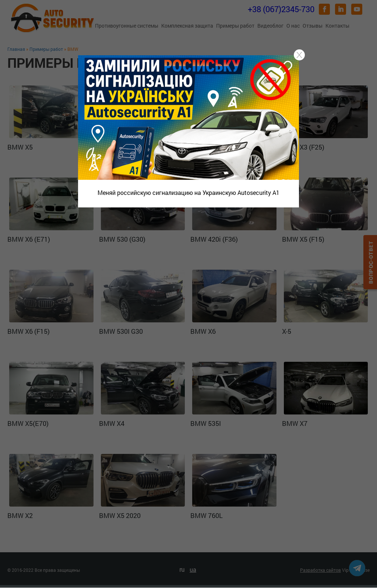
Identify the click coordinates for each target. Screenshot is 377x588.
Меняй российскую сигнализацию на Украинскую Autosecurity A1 (188, 192)
